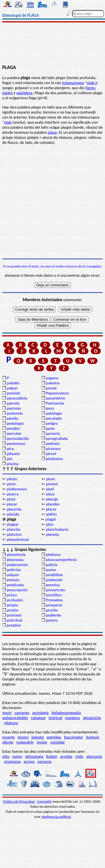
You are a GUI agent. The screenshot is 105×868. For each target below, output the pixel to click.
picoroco (53, 449)
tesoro (23, 737)
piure (50, 479)
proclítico (54, 595)
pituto (12, 479)
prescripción (17, 590)
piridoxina (54, 459)
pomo (51, 570)
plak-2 (92, 83)
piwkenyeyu (17, 489)
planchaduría (57, 529)
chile (79, 756)
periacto (53, 433)
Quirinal (55, 718)
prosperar (54, 605)
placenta (14, 509)
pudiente (54, 615)
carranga (22, 713)
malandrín (25, 742)
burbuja (93, 737)
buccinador (74, 737)
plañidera (25, 93)
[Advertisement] (53, 44)
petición (53, 444)
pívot (11, 484)
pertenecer (16, 444)
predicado (15, 585)
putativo (14, 625)
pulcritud (14, 620)
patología (54, 413)
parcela (13, 403)
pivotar (52, 484)
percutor (14, 433)
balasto (38, 737)
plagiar (12, 524)
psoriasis (14, 615)
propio (12, 605)
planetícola (16, 555)
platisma (53, 555)
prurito (52, 610)
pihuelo (13, 454)
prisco (12, 595)
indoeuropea (73, 83)
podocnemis (17, 565)
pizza (11, 499)
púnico (52, 620)
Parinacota (55, 403)
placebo (53, 504)
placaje (52, 499)
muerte (9, 737)
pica (10, 449)
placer (51, 509)
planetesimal (18, 539)
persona (44, 761)
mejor (17, 756)
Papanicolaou (57, 393)
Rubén (52, 756)
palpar (12, 388)
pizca (50, 494)
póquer (13, 575)
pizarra (13, 494)
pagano (52, 378)
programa (12, 761)
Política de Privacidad (19, 801)
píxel (50, 489)
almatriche (92, 718)
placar (12, 504)
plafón (51, 514)
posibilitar (54, 575)
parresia (14, 408)
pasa (50, 408)
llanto (90, 88)
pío (9, 459)
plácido (13, 514)
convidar (58, 742)
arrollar (66, 756)
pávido (12, 418)
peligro (52, 423)
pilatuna (11, 723)
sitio (6, 756)
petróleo (54, 737)
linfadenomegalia (66, 713)
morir (7, 713)
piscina (13, 464)
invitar (42, 742)
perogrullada (57, 438)
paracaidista (17, 398)
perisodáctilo (18, 438)
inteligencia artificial (56, 817)
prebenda (54, 580)
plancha (13, 529)
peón (50, 428)
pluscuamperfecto (61, 560)
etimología (34, 756)
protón (12, 610)
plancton (14, 534)
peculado (54, 418)
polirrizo (14, 570)
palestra (53, 383)
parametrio (55, 398)
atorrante (94, 756)
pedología (15, 423)
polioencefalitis (15, 718)
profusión (15, 600)
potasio (13, 580)
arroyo (29, 761)
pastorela (15, 413)
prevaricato (56, 590)
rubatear (38, 718)
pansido (13, 393)
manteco (72, 718)
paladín (13, 383)
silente (8, 742)
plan (50, 524)
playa (52, 132)
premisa (53, 585)
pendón (13, 428)
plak (8, 122)
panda (51, 388)
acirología (40, 713)
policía (52, 565)
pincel (51, 454)
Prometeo (54, 600)
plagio (7, 93)
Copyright (44, 801)
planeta (52, 534)
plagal (51, 519)
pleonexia (15, 560)
